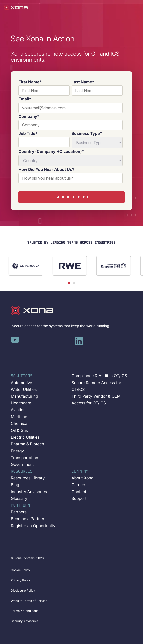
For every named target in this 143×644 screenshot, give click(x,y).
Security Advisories (25, 621)
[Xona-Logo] (32, 311)
